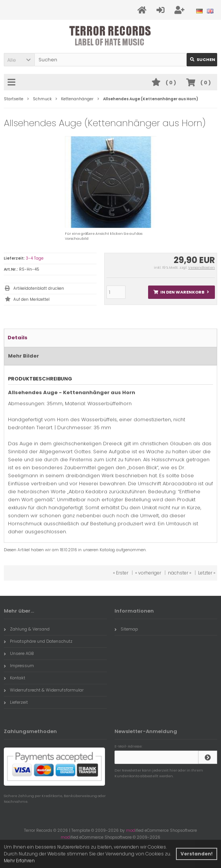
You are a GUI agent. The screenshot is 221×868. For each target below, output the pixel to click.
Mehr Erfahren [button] (19, 861)
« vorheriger (148, 573)
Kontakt (15, 678)
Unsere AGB (19, 653)
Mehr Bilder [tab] (23, 356)
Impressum (19, 666)
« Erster (121, 573)
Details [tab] (18, 338)
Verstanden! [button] (197, 854)
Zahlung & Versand (27, 629)
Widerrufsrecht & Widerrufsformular (44, 690)
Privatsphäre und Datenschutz (38, 641)
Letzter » (207, 573)
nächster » (180, 573)
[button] (19, 60)
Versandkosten (202, 268)
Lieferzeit (16, 702)
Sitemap (126, 629)
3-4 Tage (35, 258)
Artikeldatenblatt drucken (39, 288)
